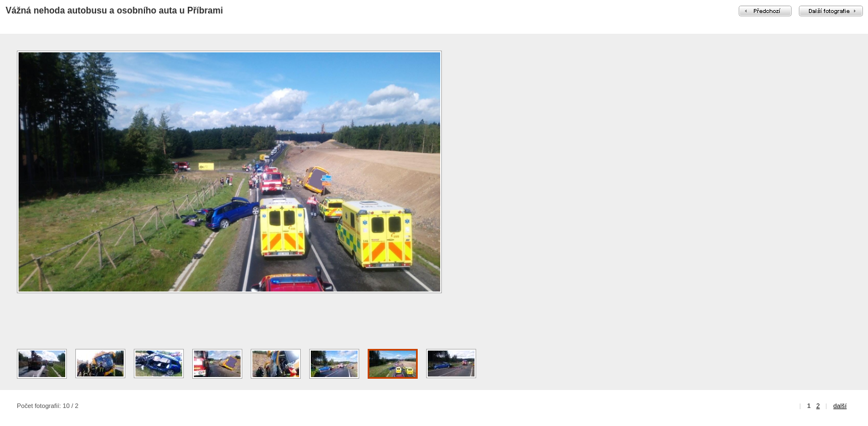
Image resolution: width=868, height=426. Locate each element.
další (840, 406)
